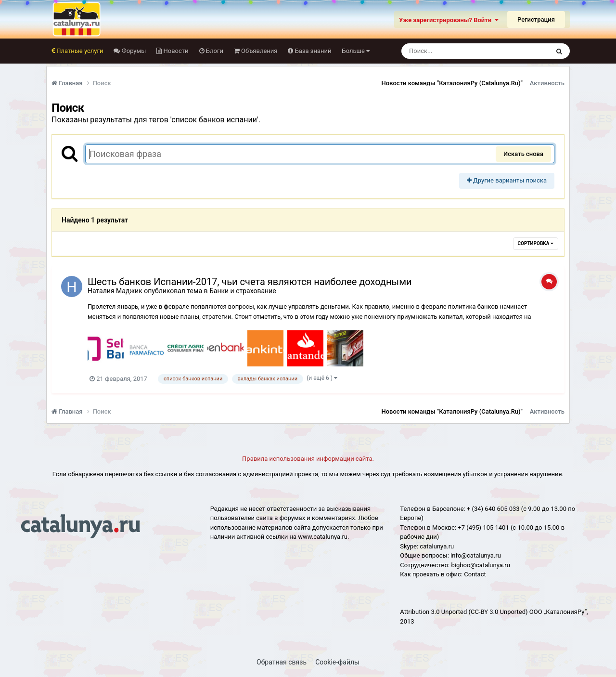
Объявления (259, 51)
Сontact (475, 574)
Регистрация (536, 20)
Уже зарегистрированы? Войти (449, 20)
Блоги (214, 51)
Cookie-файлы (337, 662)
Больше (356, 51)
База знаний (312, 51)
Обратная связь (282, 662)
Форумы (133, 51)
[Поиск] (457, 51)
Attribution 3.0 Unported (433, 612)
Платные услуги (79, 51)
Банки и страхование (243, 291)
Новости (175, 51)
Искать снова (523, 154)
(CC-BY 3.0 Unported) (498, 612)
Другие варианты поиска (507, 180)
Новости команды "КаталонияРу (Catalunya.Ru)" (452, 83)
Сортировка (536, 243)
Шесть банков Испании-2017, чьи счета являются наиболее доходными (250, 282)
